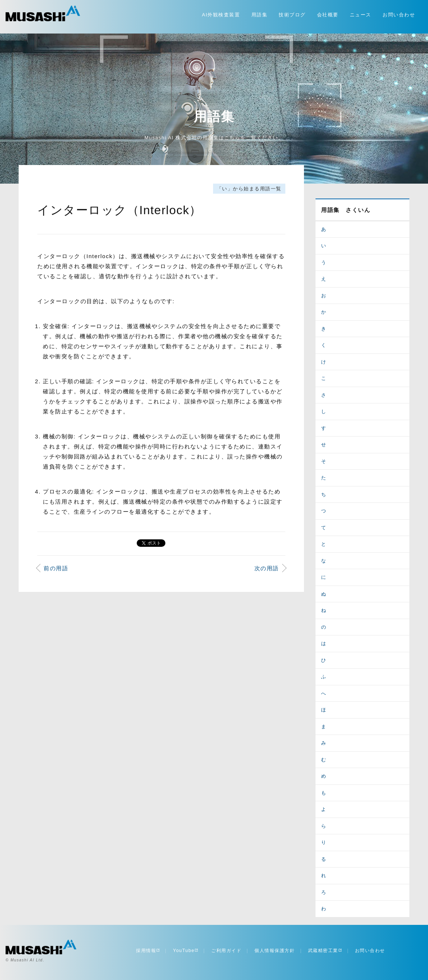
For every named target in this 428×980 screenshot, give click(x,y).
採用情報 (148, 951)
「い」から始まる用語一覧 (249, 189)
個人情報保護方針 (275, 951)
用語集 (260, 15)
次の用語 (267, 568)
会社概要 (328, 15)
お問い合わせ (399, 15)
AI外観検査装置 (221, 15)
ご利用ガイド (226, 951)
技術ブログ (292, 15)
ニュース (361, 15)
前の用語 (56, 568)
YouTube (186, 951)
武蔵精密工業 (325, 951)
